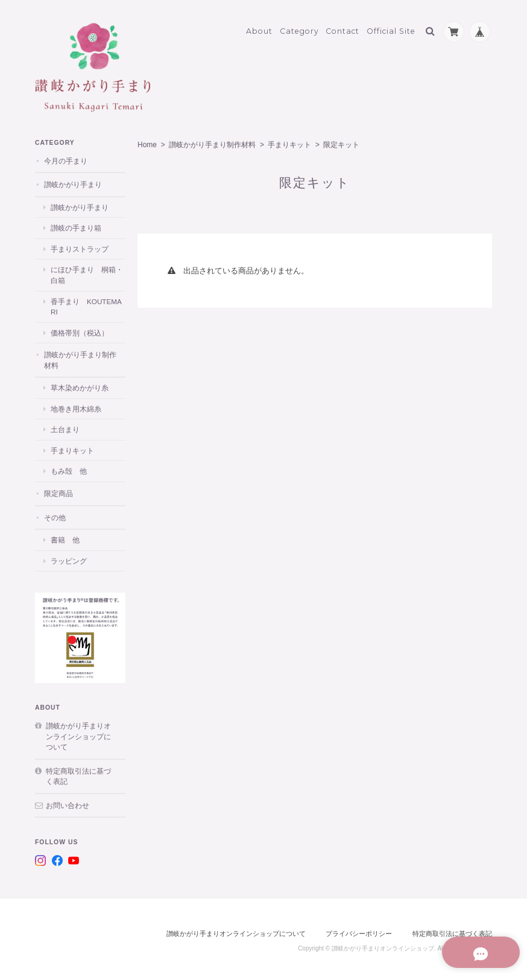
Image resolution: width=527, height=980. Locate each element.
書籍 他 (65, 537)
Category (299, 28)
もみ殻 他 (69, 468)
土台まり (65, 426)
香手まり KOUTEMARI (86, 303)
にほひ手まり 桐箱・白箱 (87, 272)
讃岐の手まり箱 (76, 225)
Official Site (391, 28)
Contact (342, 28)
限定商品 (58, 490)
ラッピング (69, 557)
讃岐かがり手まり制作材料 (212, 142)
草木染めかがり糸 (80, 385)
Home (147, 142)
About (259, 28)
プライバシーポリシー (359, 931)
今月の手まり (66, 158)
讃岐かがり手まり (73, 181)
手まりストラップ (80, 246)
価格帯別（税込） (80, 329)
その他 (55, 514)
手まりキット (289, 142)
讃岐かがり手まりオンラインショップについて (78, 733)
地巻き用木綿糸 (76, 406)
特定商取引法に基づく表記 (78, 773)
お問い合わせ (68, 802)
